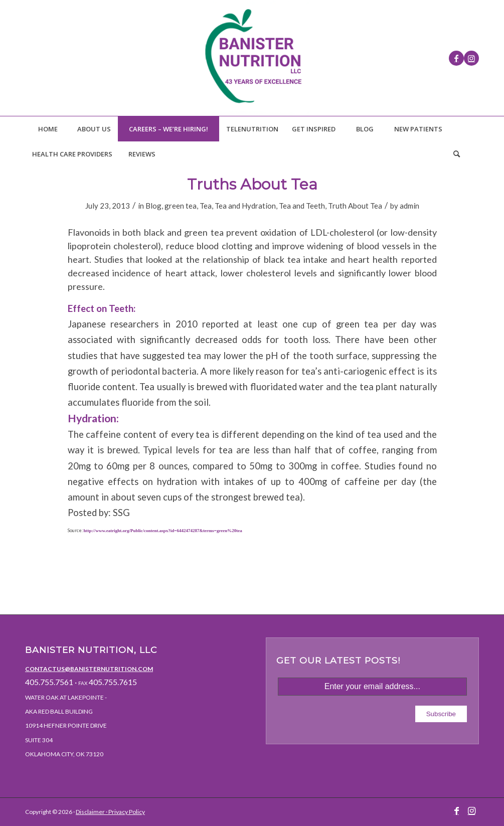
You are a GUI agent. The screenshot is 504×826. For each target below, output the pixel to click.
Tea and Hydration (245, 206)
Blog (153, 206)
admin (409, 206)
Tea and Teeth (302, 206)
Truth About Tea (355, 206)
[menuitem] (48, 129)
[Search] (456, 154)
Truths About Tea (252, 184)
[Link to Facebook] (456, 58)
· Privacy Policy (125, 812)
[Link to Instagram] (471, 58)
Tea (206, 206)
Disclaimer (90, 812)
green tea (181, 206)
